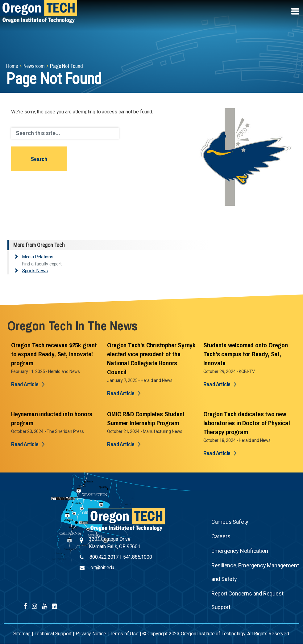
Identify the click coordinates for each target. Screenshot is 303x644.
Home (12, 66)
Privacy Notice (91, 634)
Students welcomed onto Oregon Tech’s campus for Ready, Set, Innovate (246, 354)
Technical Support (53, 634)
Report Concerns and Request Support (247, 600)
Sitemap (22, 634)
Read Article (25, 384)
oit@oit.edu (102, 568)
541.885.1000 (138, 557)
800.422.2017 (104, 557)
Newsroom (34, 66)
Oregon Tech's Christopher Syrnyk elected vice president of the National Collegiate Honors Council (151, 358)
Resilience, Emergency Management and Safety (255, 572)
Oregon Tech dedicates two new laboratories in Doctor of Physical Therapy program (247, 423)
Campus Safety (230, 522)
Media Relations (38, 257)
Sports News (35, 271)
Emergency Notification (240, 551)
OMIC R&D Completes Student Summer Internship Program (146, 418)
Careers (221, 536)
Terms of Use (124, 634)
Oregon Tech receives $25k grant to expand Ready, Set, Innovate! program (54, 354)
